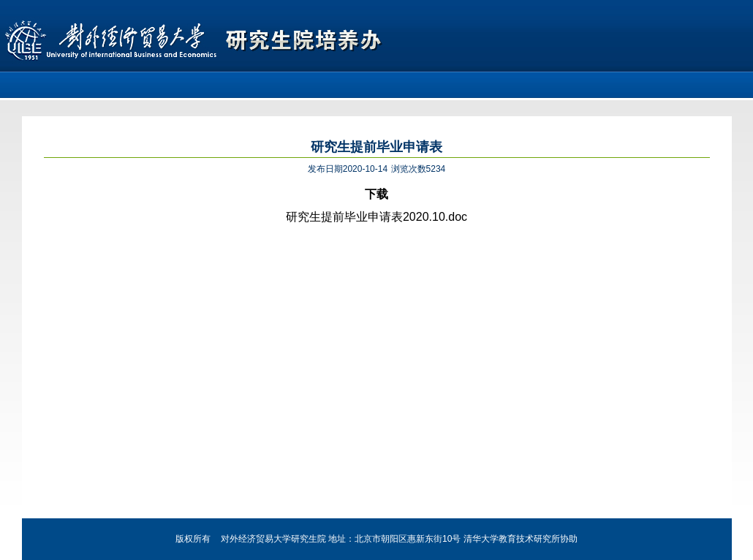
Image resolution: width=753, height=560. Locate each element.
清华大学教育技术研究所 (512, 539)
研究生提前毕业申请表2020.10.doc (376, 217)
